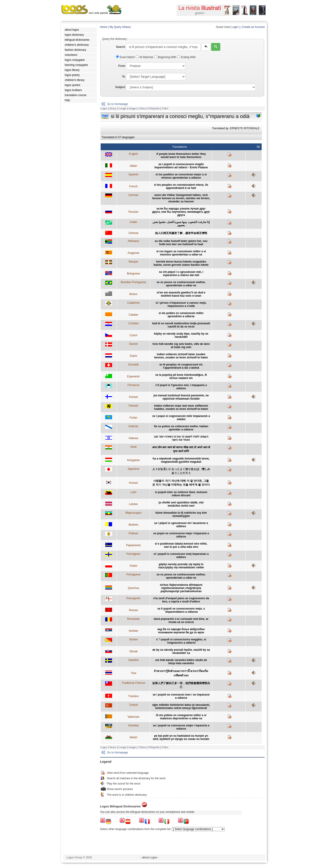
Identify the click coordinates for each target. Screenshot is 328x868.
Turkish (133, 705)
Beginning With (166, 57)
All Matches (145, 57)
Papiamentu (133, 545)
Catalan (133, 315)
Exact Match (126, 57)
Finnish (133, 397)
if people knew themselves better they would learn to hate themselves (181, 156)
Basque (133, 262)
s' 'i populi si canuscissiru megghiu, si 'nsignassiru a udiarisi (181, 641)
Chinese (133, 233)
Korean (133, 483)
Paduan (133, 533)
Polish (133, 566)
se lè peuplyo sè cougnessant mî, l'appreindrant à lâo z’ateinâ (181, 366)
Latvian (133, 504)
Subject (120, 87)
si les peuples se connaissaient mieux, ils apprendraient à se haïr (181, 186)
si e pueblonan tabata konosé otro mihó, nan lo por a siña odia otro (181, 545)
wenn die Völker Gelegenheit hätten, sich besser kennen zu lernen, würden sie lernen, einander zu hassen (181, 198)
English (133, 154)
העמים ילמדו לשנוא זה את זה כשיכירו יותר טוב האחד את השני (181, 438)
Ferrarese (133, 385)
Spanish (133, 175)
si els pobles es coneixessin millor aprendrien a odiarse (181, 315)
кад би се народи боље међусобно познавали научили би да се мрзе (181, 631)
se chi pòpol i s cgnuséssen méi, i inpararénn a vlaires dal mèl (181, 274)
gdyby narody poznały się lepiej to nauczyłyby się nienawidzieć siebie (181, 566)
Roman (133, 610)
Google (122, 108)
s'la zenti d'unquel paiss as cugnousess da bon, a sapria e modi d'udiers (181, 600)
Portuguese (133, 575)
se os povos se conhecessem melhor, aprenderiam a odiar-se (181, 284)
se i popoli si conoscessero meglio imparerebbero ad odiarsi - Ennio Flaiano (181, 166)
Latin (133, 492)
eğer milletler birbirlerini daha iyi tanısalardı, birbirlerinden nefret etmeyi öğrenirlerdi (181, 707)
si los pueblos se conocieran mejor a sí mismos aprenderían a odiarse (181, 176)
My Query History (120, 27)
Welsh (133, 737)
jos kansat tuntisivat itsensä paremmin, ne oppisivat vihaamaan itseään (181, 397)
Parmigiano (133, 554)
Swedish (133, 660)
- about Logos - (150, 857)
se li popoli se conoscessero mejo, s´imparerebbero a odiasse (181, 610)
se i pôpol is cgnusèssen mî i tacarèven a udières (181, 525)
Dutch (133, 356)
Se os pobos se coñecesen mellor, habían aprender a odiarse (181, 428)
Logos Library (108, 108)
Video (165, 108)
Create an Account (253, 27)
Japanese (133, 469)
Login (235, 27)
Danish (133, 344)
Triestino (134, 696)
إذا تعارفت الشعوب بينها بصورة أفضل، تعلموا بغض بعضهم (181, 224)
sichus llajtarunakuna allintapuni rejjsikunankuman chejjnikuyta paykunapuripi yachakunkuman (181, 588)
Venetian (133, 726)
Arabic (133, 222)
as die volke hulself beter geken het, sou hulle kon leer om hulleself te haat (181, 243)
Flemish (133, 406)
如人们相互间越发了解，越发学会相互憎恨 (181, 233)
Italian (133, 166)
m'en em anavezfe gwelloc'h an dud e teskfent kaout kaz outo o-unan (181, 294)
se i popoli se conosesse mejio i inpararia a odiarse (181, 727)
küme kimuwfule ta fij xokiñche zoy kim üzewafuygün (181, 514)
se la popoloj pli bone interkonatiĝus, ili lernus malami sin (181, 376)
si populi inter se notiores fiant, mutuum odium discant (181, 494)
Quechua (133, 588)
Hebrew (133, 438)
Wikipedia (154, 108)
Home (104, 27)
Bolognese (133, 274)
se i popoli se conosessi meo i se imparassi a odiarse (181, 696)
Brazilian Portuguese (133, 282)
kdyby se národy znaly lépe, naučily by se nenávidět (181, 335)
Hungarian (133, 460)
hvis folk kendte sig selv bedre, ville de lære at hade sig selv (181, 346)
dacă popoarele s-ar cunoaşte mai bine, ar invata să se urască (181, 621)
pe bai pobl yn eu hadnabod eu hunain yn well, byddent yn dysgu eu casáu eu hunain (181, 737)
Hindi (133, 447)
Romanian (133, 619)
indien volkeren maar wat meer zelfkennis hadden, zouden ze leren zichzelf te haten (181, 407)
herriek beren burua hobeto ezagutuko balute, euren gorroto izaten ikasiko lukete (181, 263)
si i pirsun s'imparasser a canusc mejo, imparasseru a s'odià (181, 304)
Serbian (133, 631)
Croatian (133, 323)
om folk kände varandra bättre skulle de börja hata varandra (181, 662)
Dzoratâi (133, 365)
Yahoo (142, 108)
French (133, 186)
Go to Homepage (117, 104)
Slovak (133, 651)
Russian (133, 212)
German (133, 195)
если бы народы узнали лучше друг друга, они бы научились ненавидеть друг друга (181, 212)
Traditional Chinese (133, 683)
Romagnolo (133, 598)
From (122, 66)
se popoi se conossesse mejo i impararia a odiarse (181, 535)
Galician (133, 426)
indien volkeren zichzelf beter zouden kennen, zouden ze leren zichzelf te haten (181, 356)
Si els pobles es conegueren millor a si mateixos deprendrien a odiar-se (181, 717)
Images (133, 108)
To (124, 77)
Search (121, 47)
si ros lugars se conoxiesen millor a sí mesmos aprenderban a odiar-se (181, 253)
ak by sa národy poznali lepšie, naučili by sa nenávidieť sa (181, 651)
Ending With (186, 57)
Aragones (133, 253)
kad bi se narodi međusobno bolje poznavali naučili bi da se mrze (181, 325)
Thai (133, 673)
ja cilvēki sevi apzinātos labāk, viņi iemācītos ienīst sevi (181, 504)
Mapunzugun (133, 513)
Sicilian (133, 640)
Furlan (133, 418)
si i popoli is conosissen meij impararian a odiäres (181, 556)
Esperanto (133, 376)
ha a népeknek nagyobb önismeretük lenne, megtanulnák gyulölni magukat (181, 460)
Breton (133, 294)
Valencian (133, 717)
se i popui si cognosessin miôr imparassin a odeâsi (181, 418)
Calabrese (133, 303)
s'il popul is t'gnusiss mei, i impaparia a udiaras (181, 387)
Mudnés (133, 525)
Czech (133, 335)
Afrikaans (133, 241)
